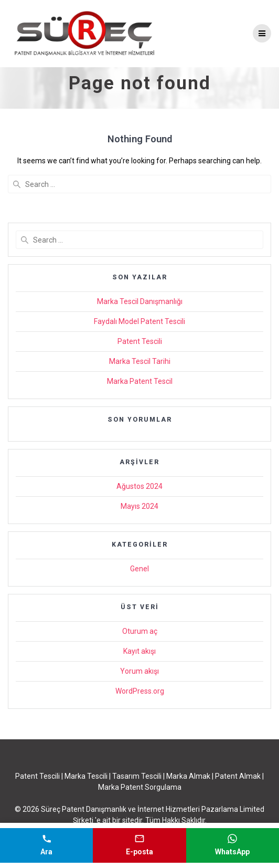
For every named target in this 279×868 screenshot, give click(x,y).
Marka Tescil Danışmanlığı (140, 301)
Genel (139, 569)
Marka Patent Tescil (140, 381)
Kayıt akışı (139, 651)
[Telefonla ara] (46, 845)
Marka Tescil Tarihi (140, 361)
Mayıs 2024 (139, 506)
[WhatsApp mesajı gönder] (233, 845)
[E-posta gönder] (139, 845)
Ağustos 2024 (139, 486)
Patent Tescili (140, 341)
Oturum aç (140, 631)
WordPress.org (140, 691)
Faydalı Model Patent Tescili (139, 321)
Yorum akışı (139, 671)
